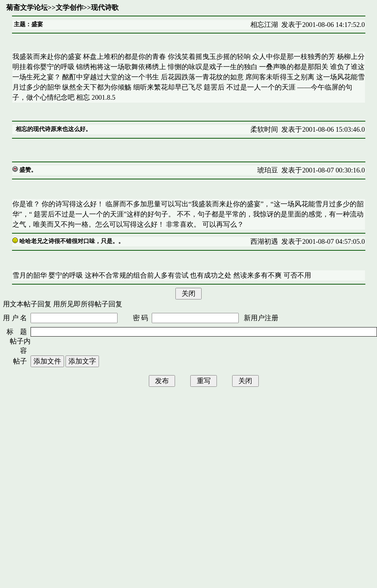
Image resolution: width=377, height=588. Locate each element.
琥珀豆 (268, 170)
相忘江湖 (264, 25)
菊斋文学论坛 (27, 7)
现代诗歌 (105, 7)
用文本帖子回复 (27, 304)
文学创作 (70, 7)
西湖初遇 (264, 241)
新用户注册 (261, 318)
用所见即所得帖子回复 (88, 304)
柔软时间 (264, 129)
